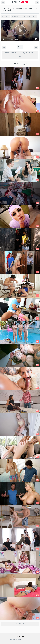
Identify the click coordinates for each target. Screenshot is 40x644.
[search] (37, 2)
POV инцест (6, 17)
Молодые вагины (30, 17)
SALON (20, 2)
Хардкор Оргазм (17, 17)
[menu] (3, 2)
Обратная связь (19, 636)
